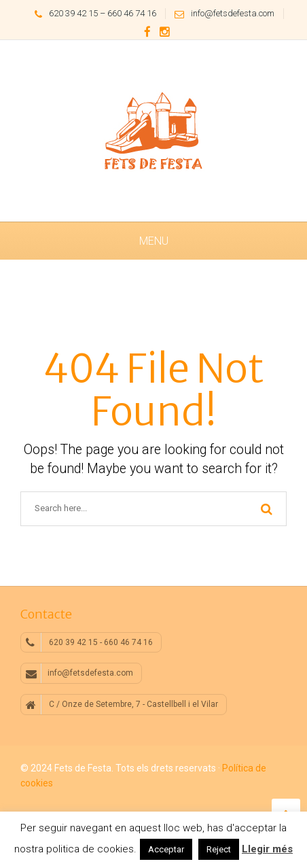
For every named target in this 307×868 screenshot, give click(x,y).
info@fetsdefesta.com (221, 13)
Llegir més (267, 849)
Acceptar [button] (166, 849)
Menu (154, 241)
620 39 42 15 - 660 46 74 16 (89, 642)
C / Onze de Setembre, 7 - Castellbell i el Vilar (122, 705)
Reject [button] (219, 849)
